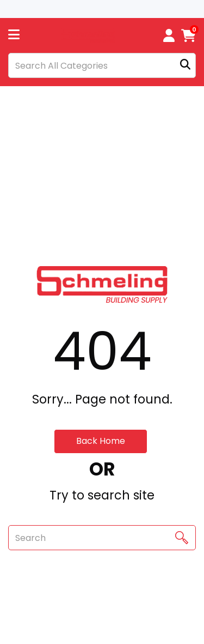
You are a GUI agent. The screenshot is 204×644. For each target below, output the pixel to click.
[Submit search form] (185, 66)
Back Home (101, 441)
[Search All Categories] (102, 65)
